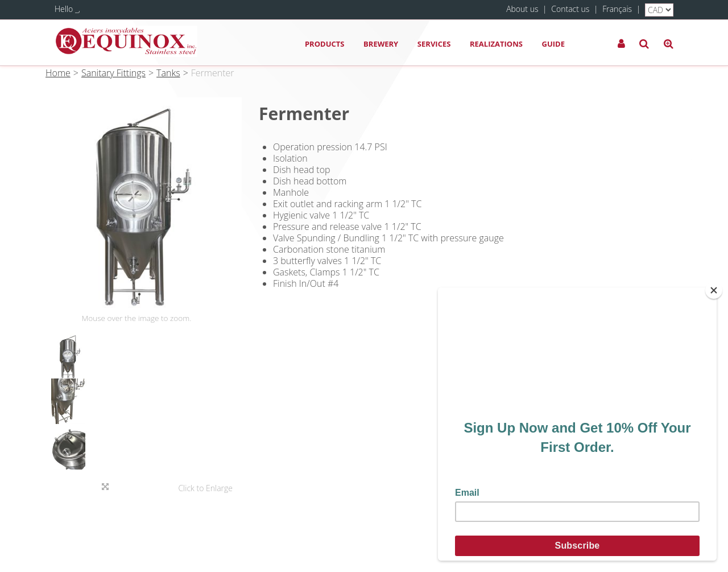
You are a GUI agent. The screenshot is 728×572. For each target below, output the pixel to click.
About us (522, 9)
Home (58, 73)
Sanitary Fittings (113, 73)
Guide (553, 44)
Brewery (381, 44)
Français (617, 9)
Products (325, 44)
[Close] (714, 290)
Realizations (496, 44)
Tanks (168, 73)
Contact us (570, 9)
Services (434, 44)
